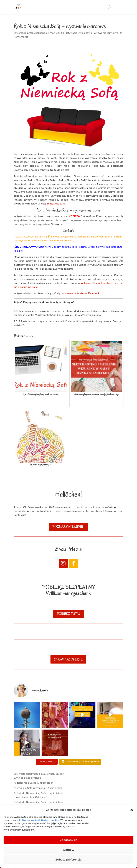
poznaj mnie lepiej (68, 527)
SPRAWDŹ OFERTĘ (68, 659)
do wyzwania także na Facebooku (81, 293)
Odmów (68, 850)
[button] (132, 810)
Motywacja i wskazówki (79, 33)
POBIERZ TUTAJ (68, 614)
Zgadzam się (69, 840)
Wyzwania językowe (106, 33)
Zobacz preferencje (68, 860)
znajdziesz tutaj (56, 204)
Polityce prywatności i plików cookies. (40, 820)
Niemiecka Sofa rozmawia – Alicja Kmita (38, 788)
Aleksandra (41, 33)
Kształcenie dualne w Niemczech (34, 783)
